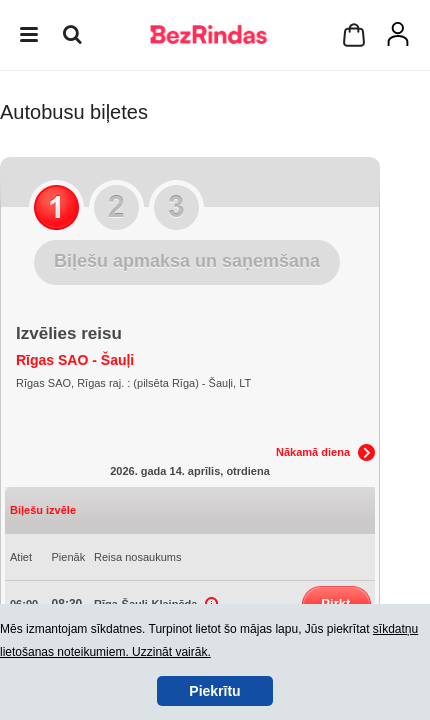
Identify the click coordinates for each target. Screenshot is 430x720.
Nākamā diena (313, 452)
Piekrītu (214, 691)
